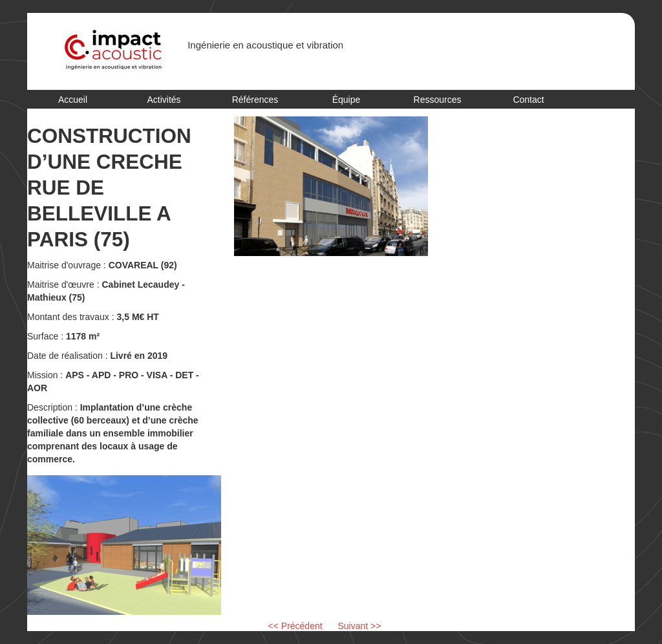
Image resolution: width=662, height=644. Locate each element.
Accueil (73, 100)
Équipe (347, 100)
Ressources (438, 100)
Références (255, 100)
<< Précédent (295, 626)
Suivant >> (360, 626)
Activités (164, 100)
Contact (528, 100)
